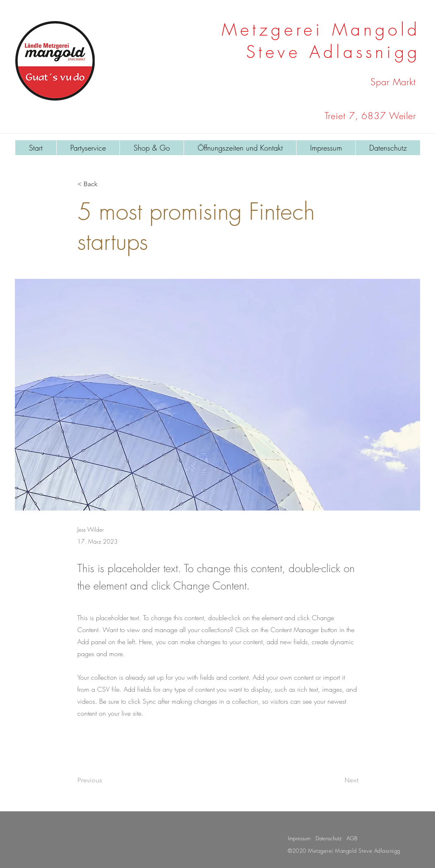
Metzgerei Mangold (321, 29)
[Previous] (105, 780)
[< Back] (105, 184)
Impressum (299, 838)
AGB (352, 838)
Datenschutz (329, 838)
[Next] (338, 780)
